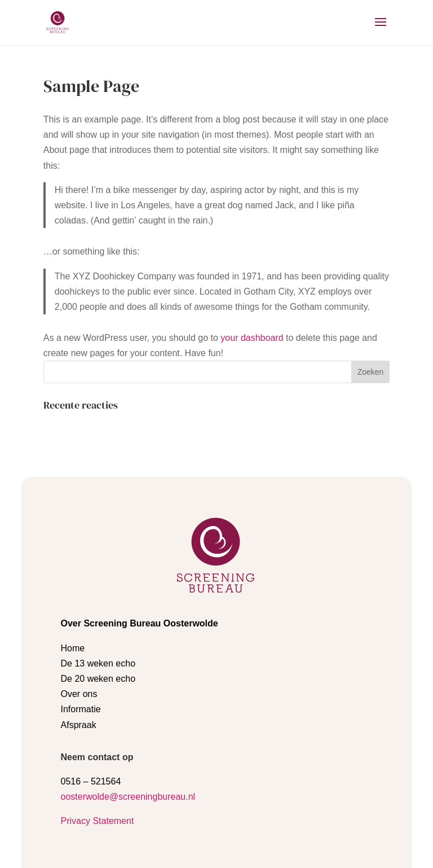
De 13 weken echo (98, 582)
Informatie (81, 627)
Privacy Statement (98, 739)
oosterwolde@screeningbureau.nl (128, 715)
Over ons (79, 612)
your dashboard (252, 338)
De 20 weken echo (98, 597)
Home (73, 566)
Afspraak (79, 643)
